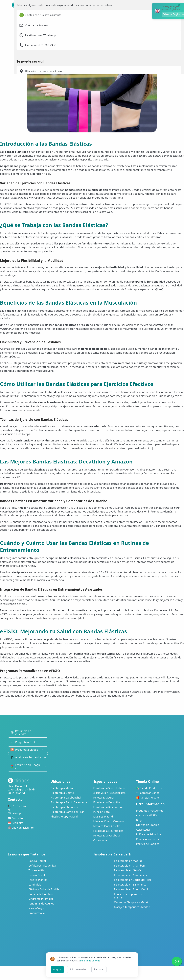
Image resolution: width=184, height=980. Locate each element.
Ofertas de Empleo (148, 825)
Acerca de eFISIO (147, 815)
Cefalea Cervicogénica (42, 866)
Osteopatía (100, 840)
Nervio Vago (36, 908)
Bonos (146, 5)
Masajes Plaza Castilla (107, 826)
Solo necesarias (78, 969)
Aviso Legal (143, 830)
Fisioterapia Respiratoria (108, 807)
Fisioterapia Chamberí (64, 807)
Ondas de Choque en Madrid (132, 902)
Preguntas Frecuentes (150, 811)
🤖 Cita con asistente (21, 828)
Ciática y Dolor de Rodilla (44, 889)
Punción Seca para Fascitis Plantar (130, 896)
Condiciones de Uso (148, 839)
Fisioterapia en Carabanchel (131, 875)
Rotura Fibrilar (37, 861)
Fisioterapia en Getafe (128, 870)
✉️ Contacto (15, 818)
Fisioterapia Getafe (62, 793)
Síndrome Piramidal (41, 899)
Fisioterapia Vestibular (107, 835)
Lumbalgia (35, 885)
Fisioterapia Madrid (63, 788)
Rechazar (99, 969)
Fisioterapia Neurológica (108, 831)
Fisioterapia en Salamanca (130, 885)
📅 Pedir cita (16, 823)
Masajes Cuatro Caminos (109, 821)
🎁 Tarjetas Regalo (148, 798)
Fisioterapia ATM (103, 798)
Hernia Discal (37, 875)
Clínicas (127, 5)
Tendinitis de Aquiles (41, 903)
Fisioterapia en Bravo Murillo (132, 889)
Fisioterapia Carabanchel (66, 798)
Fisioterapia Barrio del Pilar (67, 812)
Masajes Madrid (103, 816)
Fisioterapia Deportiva (107, 802)
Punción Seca (101, 812)
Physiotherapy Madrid (64, 816)
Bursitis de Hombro (40, 894)
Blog (139, 820)
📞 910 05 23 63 (18, 806)
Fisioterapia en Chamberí (129, 866)
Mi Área (165, 5)
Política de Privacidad (149, 834)
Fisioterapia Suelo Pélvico (109, 788)
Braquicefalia (37, 913)
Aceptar (57, 969)
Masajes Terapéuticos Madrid (132, 907)
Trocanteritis (36, 870)
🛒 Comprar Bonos (148, 793)
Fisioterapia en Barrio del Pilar (133, 880)
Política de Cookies (148, 844)
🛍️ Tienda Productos (149, 788)
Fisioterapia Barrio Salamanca (69, 802)
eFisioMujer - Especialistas (109, 793)
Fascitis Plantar (38, 880)
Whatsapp (28, 812)
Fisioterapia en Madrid (128, 861)
